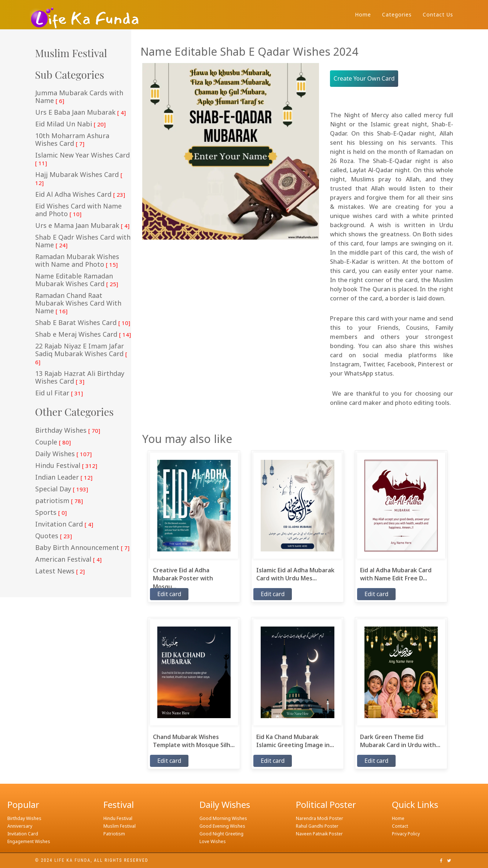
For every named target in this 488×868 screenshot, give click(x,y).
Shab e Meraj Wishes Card (83, 335)
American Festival (68, 559)
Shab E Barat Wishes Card (83, 323)
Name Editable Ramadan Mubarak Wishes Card (77, 280)
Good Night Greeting (221, 834)
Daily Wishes (63, 454)
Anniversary (20, 826)
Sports (51, 513)
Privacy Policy (406, 834)
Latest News (60, 571)
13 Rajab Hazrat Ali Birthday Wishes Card (80, 378)
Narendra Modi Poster (320, 818)
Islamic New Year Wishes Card (82, 159)
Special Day (62, 489)
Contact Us (438, 14)
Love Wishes (213, 841)
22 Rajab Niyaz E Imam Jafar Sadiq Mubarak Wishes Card (81, 354)
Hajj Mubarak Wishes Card (79, 179)
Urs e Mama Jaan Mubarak (82, 226)
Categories (397, 14)
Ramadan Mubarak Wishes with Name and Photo (77, 261)
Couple (53, 442)
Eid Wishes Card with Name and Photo (78, 210)
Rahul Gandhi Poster (317, 826)
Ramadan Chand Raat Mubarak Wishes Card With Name (78, 303)
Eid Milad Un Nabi (70, 124)
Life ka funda (72, 860)
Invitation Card (64, 524)
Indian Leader (64, 477)
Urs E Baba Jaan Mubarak (80, 112)
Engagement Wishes (29, 841)
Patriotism (114, 834)
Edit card (169, 594)
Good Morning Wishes (223, 818)
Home (363, 14)
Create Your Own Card (364, 78)
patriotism (59, 501)
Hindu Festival (66, 466)
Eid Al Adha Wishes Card (80, 195)
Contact (400, 826)
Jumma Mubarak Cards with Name (79, 97)
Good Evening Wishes (222, 826)
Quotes (54, 536)
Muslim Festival (120, 826)
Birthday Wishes (68, 431)
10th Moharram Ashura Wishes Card (72, 140)
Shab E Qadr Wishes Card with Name (83, 241)
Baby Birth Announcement (82, 548)
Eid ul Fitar (59, 393)
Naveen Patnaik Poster (319, 834)
